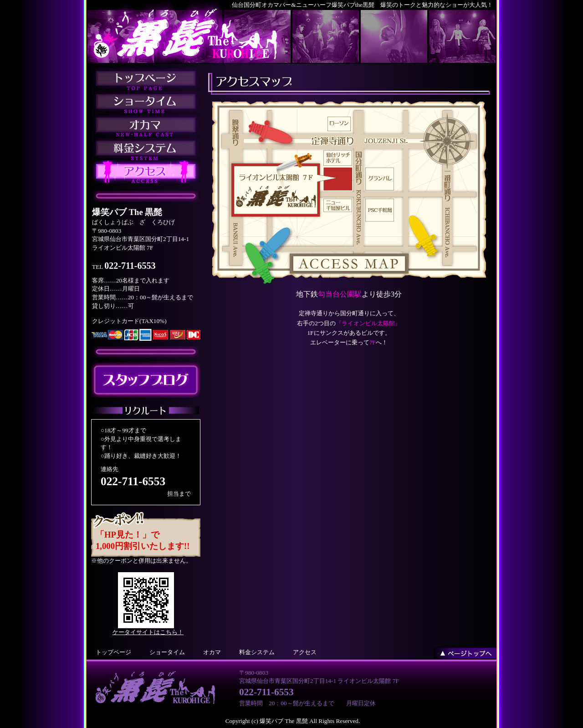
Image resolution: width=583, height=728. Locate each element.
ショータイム (167, 652)
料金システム (257, 652)
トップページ (113, 652)
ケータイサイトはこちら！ (148, 632)
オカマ (212, 652)
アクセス (305, 652)
